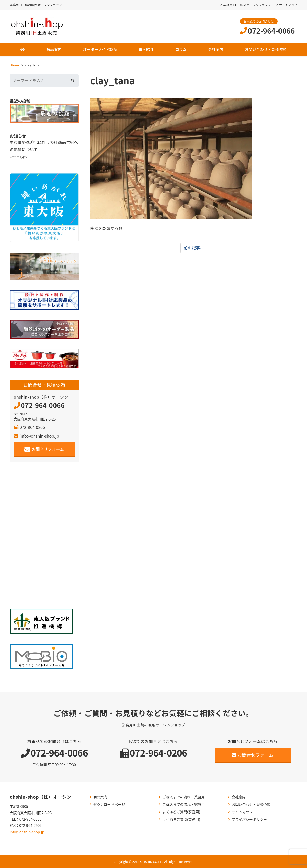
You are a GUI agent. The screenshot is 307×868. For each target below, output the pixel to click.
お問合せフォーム (44, 449)
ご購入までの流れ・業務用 (184, 797)
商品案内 (54, 49)
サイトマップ (288, 5)
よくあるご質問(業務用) (181, 819)
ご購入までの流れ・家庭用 (184, 805)
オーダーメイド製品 (100, 49)
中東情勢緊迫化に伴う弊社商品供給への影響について (44, 146)
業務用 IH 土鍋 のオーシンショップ (247, 5)
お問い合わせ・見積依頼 (266, 49)
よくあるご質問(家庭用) (181, 812)
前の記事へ (194, 248)
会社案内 (216, 49)
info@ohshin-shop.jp (36, 436)
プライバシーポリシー (249, 819)
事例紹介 (146, 49)
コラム (181, 49)
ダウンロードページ (109, 805)
